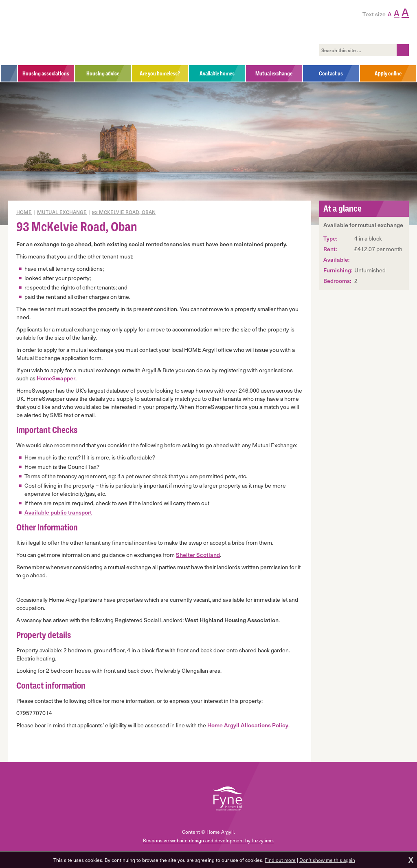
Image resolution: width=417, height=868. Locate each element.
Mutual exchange (62, 212)
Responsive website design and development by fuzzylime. (208, 840)
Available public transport (58, 512)
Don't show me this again (327, 860)
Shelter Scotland (198, 555)
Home (24, 212)
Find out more (280, 860)
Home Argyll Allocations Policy (248, 725)
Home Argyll (65, 33)
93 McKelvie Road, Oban (124, 212)
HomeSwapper (56, 378)
